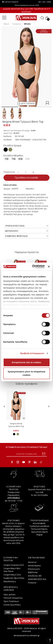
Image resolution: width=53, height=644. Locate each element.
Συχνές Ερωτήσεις (12, 605)
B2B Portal (33, 572)
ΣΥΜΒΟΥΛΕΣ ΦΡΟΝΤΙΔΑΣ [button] (27, 236)
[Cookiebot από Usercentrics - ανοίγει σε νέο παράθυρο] (33, 267)
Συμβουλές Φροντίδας (14, 578)
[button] (27, 104)
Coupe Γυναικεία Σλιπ (14, 565)
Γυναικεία (17, 24)
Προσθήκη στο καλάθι (27, 178)
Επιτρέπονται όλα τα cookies (26, 362)
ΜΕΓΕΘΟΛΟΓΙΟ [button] (27, 231)
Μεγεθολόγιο (10, 581)
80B (20, 159)
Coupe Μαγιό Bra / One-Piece (12, 570)
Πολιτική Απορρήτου (13, 598)
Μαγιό (6, 24)
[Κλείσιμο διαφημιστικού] (49, 267)
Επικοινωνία (34, 569)
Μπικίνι (27, 24)
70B (6, 159)
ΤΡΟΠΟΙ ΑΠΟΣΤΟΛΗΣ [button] (27, 226)
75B (13, 159)
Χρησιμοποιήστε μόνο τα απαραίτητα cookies (27, 373)
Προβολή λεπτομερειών (32, 353)
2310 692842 (14, 498)
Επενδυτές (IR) (35, 576)
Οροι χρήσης (10, 594)
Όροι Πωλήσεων (11, 601)
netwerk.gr (34, 635)
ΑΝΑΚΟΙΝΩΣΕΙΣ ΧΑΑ (37, 579)
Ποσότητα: (9, 172)
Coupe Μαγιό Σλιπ (12, 575)
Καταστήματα (34, 566)
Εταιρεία (32, 583)
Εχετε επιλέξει (10, 185)
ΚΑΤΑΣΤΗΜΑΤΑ (11, 2)
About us (32, 562)
